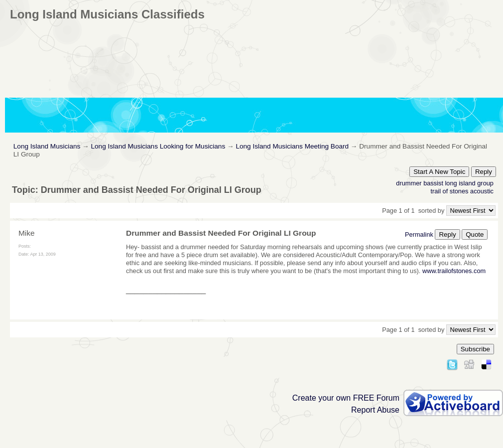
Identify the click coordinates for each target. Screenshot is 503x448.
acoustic (482, 191)
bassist (433, 183)
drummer (409, 183)
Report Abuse (375, 410)
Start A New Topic (439, 172)
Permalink (419, 234)
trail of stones (449, 191)
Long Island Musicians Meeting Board (292, 146)
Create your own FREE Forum (346, 398)
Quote (475, 234)
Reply (484, 172)
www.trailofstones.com (454, 271)
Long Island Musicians (47, 146)
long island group (469, 183)
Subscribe (475, 349)
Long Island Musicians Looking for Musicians (158, 146)
